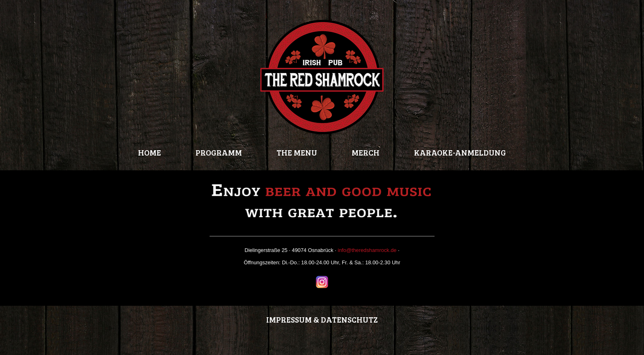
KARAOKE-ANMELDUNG (460, 152)
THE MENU (297, 152)
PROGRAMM (219, 152)
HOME (149, 152)
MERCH (366, 152)
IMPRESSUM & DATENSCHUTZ (322, 319)
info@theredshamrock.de (367, 250)
